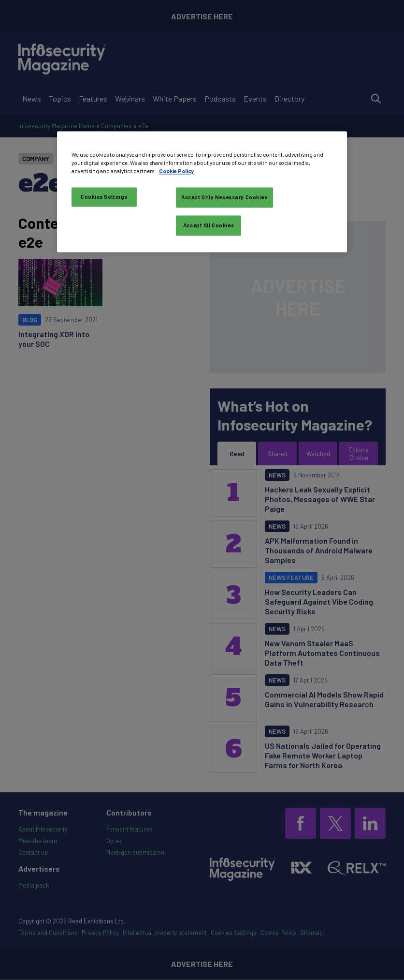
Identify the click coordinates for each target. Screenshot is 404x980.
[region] (202, 192)
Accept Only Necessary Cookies (224, 198)
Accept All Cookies (209, 225)
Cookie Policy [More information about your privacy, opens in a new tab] (177, 171)
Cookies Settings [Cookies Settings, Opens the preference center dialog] (104, 197)
